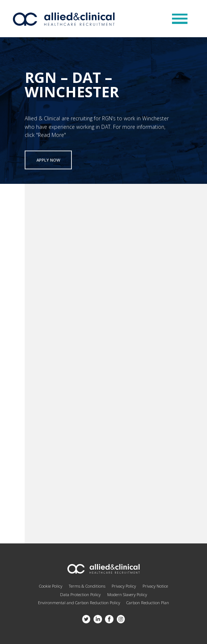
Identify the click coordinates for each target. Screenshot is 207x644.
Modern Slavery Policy (127, 594)
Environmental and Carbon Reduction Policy (79, 603)
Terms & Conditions (87, 586)
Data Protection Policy (80, 594)
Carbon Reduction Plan (148, 603)
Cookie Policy (51, 586)
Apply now (48, 162)
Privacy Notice (155, 586)
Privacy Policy (124, 586)
